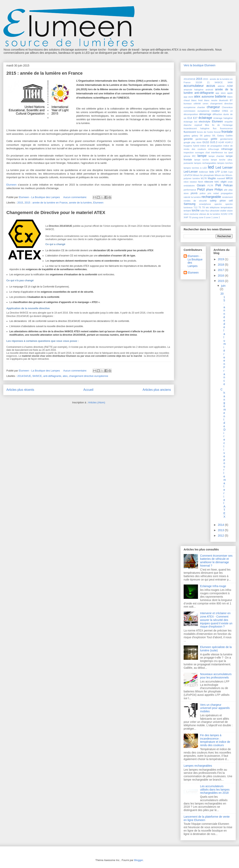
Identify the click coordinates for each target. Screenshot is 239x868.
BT (231, 100)
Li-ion (224, 172)
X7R (230, 214)
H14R (221, 142)
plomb (194, 193)
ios (226, 152)
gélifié (214, 139)
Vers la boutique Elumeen (200, 65)
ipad (231, 152)
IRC (194, 156)
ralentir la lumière (192, 197)
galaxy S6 (197, 136)
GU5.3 (214, 142)
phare (210, 190)
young (195, 217)
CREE (225, 111)
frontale (227, 132)
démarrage (205, 114)
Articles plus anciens (157, 390)
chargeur (213, 107)
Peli (218, 185)
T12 (195, 207)
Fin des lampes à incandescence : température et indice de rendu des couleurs (215, 740)
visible (223, 211)
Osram (201, 185)
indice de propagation (211, 146)
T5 (200, 207)
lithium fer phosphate (204, 175)
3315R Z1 (203, 82)
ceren (206, 104)
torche (196, 210)
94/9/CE (37, 376)
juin (223, 286)
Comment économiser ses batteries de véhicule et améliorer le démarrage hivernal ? (216, 561)
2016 (221, 276)
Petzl (201, 189)
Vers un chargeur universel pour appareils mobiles (215, 708)
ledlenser (204, 172)
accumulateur (194, 86)
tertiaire (187, 211)
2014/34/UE (24, 376)
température (227, 207)
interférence (217, 152)
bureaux (188, 104)
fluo (215, 128)
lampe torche (201, 160)
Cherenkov (227, 107)
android (209, 90)
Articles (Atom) (96, 402)
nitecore (209, 182)
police (203, 193)
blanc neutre (211, 100)
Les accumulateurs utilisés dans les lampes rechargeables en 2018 (215, 790)
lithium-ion (220, 175)
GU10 (206, 142)
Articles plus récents (20, 390)
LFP (217, 172)
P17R (210, 186)
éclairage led (190, 122)
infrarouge (227, 149)
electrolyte (204, 122)
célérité (197, 104)
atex (65, 376)
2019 (221, 259)
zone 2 (216, 217)
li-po (231, 172)
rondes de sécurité (195, 201)
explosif (198, 125)
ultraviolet (215, 211)
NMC (217, 182)
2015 (20, 203)
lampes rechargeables (205, 163)
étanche (188, 125)
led (211, 167)
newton (193, 182)
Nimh (201, 182)
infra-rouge (214, 149)
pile (226, 190)
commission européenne (196, 111)
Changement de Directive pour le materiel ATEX (56, 213)
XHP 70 (187, 217)
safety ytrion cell (221, 201)
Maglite (212, 178)
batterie (220, 96)
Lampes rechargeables (198, 766)
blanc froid (197, 100)
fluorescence (226, 128)
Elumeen (11, 185)
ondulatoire (189, 186)
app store (221, 93)
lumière (196, 178)
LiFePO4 (188, 175)
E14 (190, 118)
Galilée (229, 136)
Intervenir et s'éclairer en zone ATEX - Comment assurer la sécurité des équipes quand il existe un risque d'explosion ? (216, 620)
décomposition (191, 114)
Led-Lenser (191, 172)
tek (207, 207)
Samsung (190, 204)
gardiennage (202, 139)
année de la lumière (80, 203)
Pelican (228, 185)
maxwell (221, 178)
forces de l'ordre (205, 132)
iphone (187, 156)
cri (231, 111)
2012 (221, 536)
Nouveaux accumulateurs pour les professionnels (216, 676)
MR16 (229, 178)
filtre (207, 125)
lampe (202, 156)
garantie (188, 139)
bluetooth (224, 100)
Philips (219, 190)
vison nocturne (191, 214)
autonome (208, 97)
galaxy (187, 136)
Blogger (139, 860)
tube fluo (205, 211)
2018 (221, 265)
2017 (221, 270)
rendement (227, 197)
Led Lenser (224, 168)
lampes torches (225, 163)
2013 (221, 530)
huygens (188, 146)
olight (223, 182)
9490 (230, 82)
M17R (204, 178)
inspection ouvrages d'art (197, 152)
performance (190, 190)
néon (186, 182)
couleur (216, 111)
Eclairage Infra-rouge (213, 586)
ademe (221, 86)
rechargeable (211, 197)
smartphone (205, 204)
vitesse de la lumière (210, 214)
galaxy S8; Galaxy (214, 136)
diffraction (217, 114)
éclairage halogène (223, 118)
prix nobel (213, 193)
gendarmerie (226, 139)
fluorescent (190, 132)
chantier (201, 107)
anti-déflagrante (52, 376)
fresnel (217, 132)
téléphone (215, 207)
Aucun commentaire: (75, 197)
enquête (229, 122)
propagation (227, 193)
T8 (203, 207)
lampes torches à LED (195, 168)
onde (230, 182)
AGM (230, 86)
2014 (221, 525)
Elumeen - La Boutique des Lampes (195, 261)
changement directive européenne (89, 376)
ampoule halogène (194, 90)
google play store (192, 142)
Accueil (88, 390)
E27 (195, 118)
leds (212, 172)
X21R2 (224, 214)
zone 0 (202, 217)
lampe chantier (216, 156)
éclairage (205, 118)
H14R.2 (229, 142)
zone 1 (209, 217)
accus (211, 86)
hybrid (196, 146)
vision (230, 211)
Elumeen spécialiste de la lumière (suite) (216, 649)
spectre (218, 204)
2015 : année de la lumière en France (45, 73)
